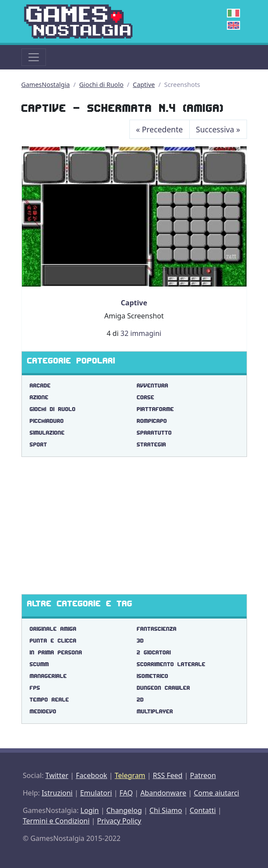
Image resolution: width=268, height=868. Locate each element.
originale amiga (53, 629)
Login (90, 810)
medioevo (43, 711)
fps (35, 688)
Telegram (130, 775)
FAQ (126, 793)
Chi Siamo (166, 810)
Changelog (124, 810)
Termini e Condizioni (56, 821)
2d (140, 700)
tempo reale (49, 700)
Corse (146, 397)
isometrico (153, 676)
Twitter (57, 775)
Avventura (153, 386)
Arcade (40, 386)
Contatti (203, 810)
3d (140, 641)
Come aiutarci (216, 793)
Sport (38, 444)
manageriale (48, 676)
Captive (144, 85)
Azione (39, 397)
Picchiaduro (47, 421)
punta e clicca (53, 641)
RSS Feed (167, 775)
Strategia (151, 444)
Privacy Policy (119, 821)
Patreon (203, 775)
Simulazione (47, 433)
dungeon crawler (164, 688)
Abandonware (163, 793)
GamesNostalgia (46, 85)
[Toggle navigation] (34, 57)
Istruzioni (57, 793)
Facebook (91, 775)
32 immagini (141, 333)
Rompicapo (152, 421)
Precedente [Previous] (159, 129)
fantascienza (157, 629)
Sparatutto (154, 433)
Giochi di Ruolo (101, 85)
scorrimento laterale (171, 664)
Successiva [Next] (218, 129)
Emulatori (96, 793)
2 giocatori (154, 652)
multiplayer (155, 711)
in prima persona (56, 652)
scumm (39, 664)
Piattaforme (155, 409)
